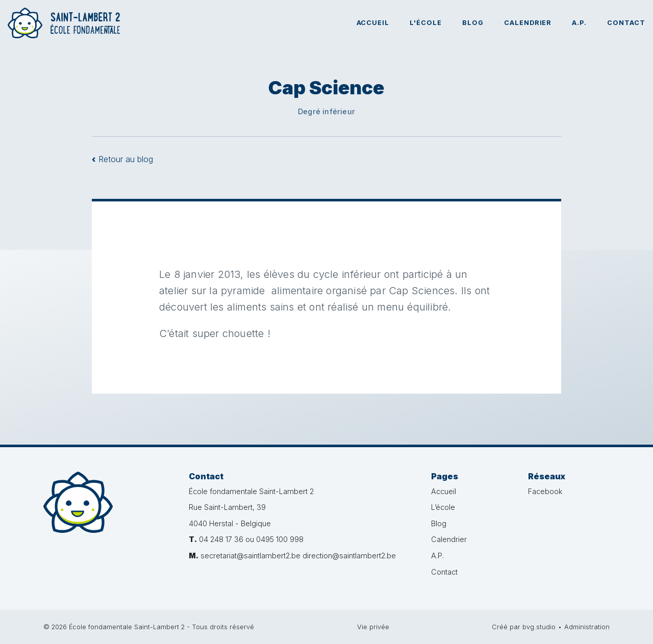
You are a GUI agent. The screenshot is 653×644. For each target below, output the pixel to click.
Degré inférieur (326, 111)
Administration (587, 627)
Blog (473, 23)
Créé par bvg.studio (524, 627)
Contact (626, 23)
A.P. (579, 23)
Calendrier (528, 23)
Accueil (373, 23)
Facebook (545, 491)
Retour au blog (122, 159)
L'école (426, 23)
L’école (443, 507)
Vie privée (373, 627)
